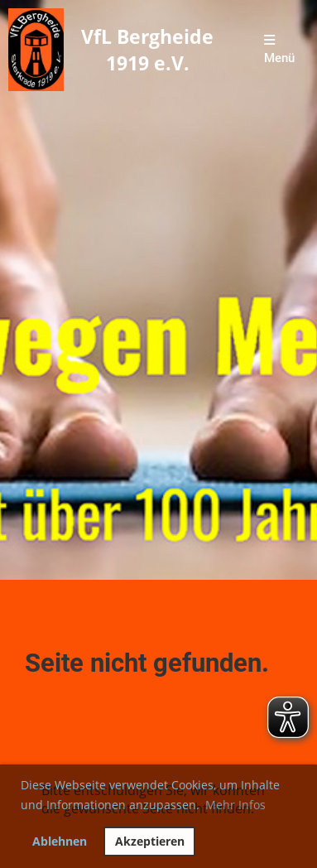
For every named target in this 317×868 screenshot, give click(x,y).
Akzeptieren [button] (150, 841)
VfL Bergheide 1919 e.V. (147, 50)
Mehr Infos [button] (235, 805)
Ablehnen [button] (60, 841)
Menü (279, 50)
